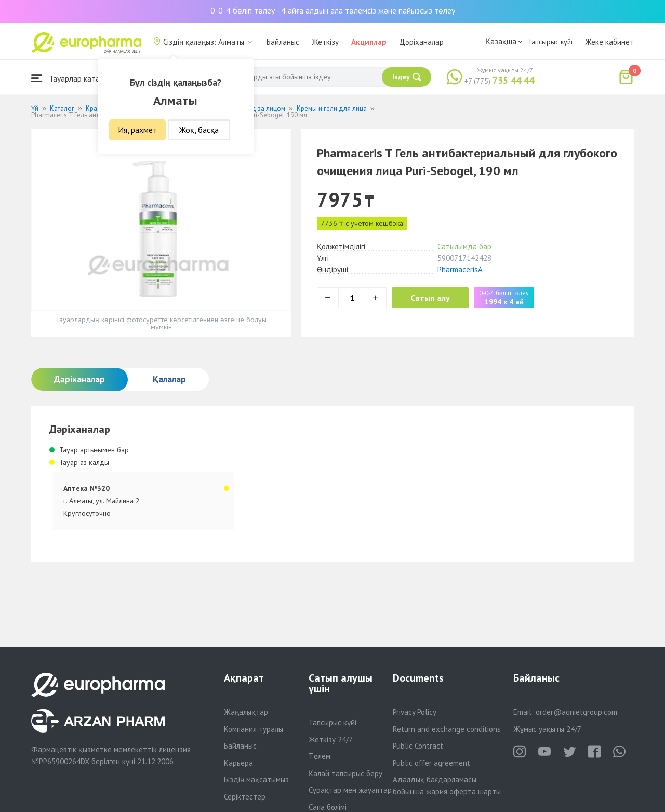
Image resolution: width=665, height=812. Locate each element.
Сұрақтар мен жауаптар (350, 790)
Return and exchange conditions (447, 729)
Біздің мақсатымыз (256, 780)
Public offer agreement (431, 763)
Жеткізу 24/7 (331, 740)
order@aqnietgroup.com (576, 712)
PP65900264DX (64, 761)
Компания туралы (254, 729)
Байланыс (283, 42)
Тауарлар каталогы (74, 78)
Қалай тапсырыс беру (345, 773)
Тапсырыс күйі (550, 42)
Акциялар (369, 42)
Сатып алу (432, 298)
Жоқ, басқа (199, 130)
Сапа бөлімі (328, 807)
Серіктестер (245, 797)
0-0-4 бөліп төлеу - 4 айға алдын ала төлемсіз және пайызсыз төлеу (333, 10)
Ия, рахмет (137, 130)
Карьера (238, 763)
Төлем (320, 756)
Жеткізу (325, 42)
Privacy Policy (415, 712)
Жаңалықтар (246, 712)
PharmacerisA (460, 269)
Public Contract (418, 746)
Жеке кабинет (609, 42)
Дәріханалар (421, 42)
